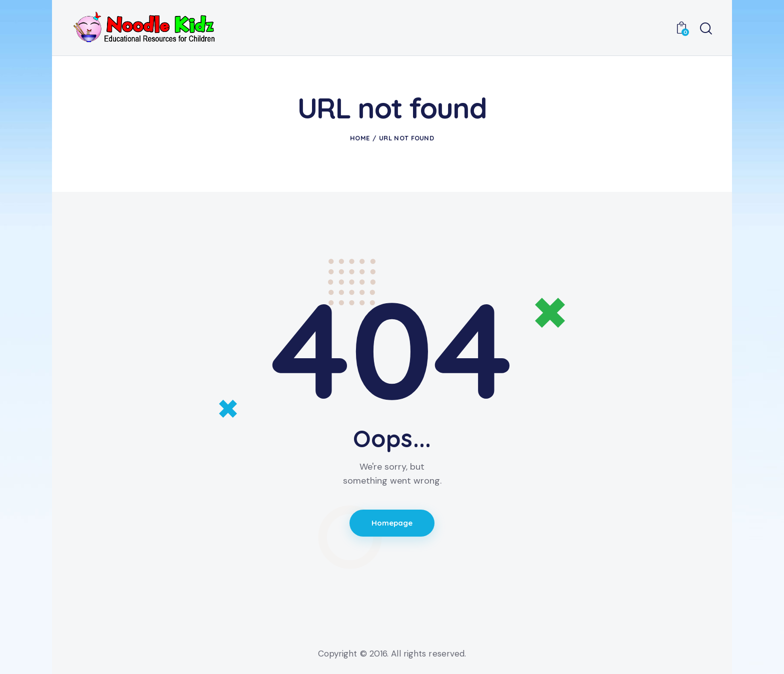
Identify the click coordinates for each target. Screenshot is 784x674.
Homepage (392, 523)
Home (360, 138)
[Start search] (706, 29)
